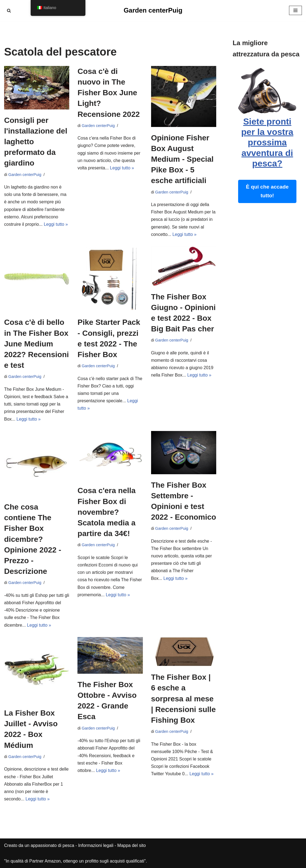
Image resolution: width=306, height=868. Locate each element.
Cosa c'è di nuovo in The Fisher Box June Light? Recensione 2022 (109, 93)
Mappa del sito (132, 845)
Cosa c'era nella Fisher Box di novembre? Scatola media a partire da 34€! (106, 512)
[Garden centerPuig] (153, 11)
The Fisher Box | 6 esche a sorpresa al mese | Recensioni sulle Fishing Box (184, 699)
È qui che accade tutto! (267, 191)
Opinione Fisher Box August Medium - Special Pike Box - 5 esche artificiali (182, 159)
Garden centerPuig (25, 175)
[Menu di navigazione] (295, 10)
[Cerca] (9, 11)
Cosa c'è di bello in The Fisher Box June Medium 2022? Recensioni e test (37, 344)
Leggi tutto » (56, 224)
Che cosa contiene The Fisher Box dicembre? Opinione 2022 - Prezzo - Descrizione (33, 539)
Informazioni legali (96, 845)
